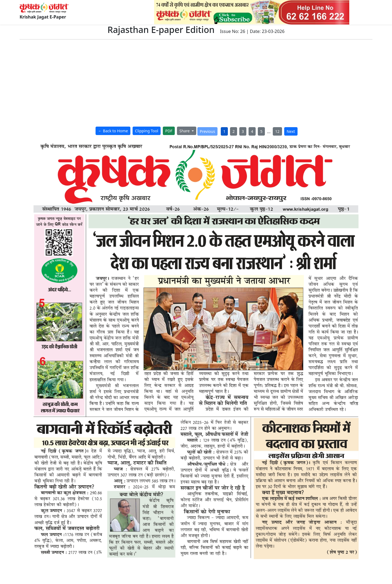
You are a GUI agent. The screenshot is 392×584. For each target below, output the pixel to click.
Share (185, 131)
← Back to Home (113, 131)
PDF (169, 131)
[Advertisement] (196, 84)
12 (277, 131)
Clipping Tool (147, 131)
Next (291, 131)
